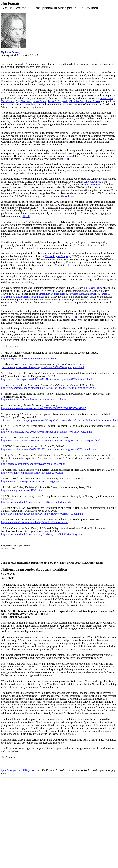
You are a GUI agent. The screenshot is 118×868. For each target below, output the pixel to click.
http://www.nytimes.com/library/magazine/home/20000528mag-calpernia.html (43, 367)
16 (68, 317)
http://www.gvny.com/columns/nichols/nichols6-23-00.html (32, 473)
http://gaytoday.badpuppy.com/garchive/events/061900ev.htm (33, 464)
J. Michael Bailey (93, 288)
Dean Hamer (8, 101)
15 (17, 303)
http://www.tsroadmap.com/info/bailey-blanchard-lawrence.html (35, 522)
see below (69, 196)
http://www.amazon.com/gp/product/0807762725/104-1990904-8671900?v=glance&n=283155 (51, 388)
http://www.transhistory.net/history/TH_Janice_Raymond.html (34, 400)
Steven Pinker (93, 101)
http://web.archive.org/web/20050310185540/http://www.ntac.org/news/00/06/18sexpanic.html (51, 441)
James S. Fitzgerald (58, 101)
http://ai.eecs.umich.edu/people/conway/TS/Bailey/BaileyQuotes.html (38, 502)
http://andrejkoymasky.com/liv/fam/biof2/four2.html (29, 359)
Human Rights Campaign (58, 256)
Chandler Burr (77, 101)
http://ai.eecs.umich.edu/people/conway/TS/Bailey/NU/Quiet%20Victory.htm (42, 534)
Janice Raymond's (93, 182)
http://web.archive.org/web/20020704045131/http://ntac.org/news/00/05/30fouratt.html (47, 379)
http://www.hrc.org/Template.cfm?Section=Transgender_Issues (34, 481)
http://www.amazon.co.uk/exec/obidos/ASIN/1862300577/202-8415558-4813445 (44, 408)
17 (72, 317)
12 (28, 216)
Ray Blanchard (24, 101)
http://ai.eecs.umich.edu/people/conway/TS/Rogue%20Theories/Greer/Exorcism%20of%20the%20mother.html (60, 420)
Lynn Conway (13, 52)
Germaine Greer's (93, 185)
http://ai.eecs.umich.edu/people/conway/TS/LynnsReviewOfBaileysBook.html (42, 514)
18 (76, 317)
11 (24, 216)
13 (69, 265)
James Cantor (39, 101)
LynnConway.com (11, 770)
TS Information (31, 770)
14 (54, 291)
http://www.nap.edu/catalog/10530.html (22, 490)
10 (80, 213)
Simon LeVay (108, 98)
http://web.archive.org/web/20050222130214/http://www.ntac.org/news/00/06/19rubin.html (49, 449)
